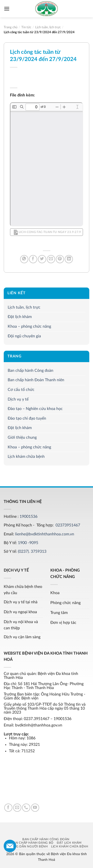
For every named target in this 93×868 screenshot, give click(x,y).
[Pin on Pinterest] (60, 259)
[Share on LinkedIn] (69, 259)
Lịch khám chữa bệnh (26, 457)
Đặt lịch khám (20, 317)
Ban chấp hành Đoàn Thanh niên (36, 380)
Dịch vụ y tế (18, 399)
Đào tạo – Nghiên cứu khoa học (35, 409)
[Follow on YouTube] (35, 808)
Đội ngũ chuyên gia (24, 336)
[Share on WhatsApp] (24, 259)
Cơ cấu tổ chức (21, 390)
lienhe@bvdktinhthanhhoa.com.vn (45, 534)
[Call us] (26, 808)
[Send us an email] (17, 808)
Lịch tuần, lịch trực (24, 307)
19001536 (29, 517)
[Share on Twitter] (42, 259)
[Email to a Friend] (51, 259)
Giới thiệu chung (22, 437)
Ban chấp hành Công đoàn (31, 371)
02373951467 (68, 525)
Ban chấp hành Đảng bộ (32, 843)
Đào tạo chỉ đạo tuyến (27, 418)
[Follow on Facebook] (8, 808)
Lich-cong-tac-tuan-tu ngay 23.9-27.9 (47, 232)
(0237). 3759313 (32, 551)
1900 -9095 (28, 543)
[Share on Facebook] (33, 259)
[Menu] (7, 9)
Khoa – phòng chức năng (29, 326)
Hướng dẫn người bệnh (27, 846)
